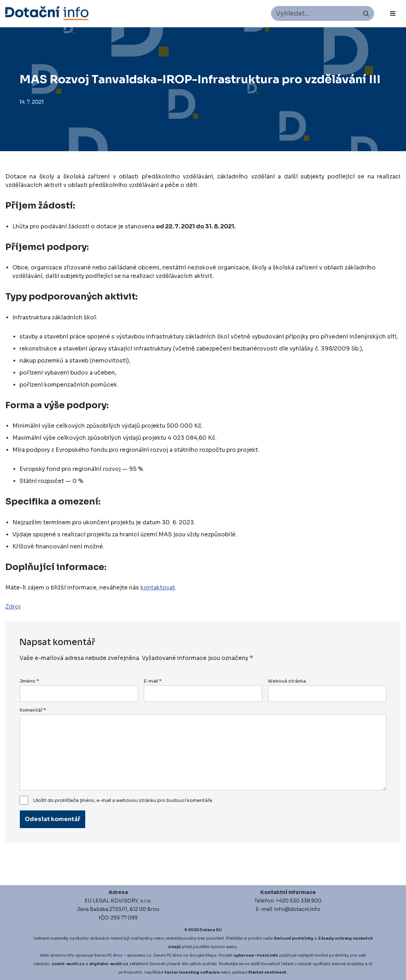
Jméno (29, 681)
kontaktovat (158, 588)
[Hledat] (315, 13)
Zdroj (13, 607)
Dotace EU (211, 930)
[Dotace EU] (47, 13)
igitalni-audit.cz (110, 964)
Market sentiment (267, 972)
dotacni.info (62, 955)
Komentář (33, 710)
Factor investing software (192, 972)
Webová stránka (287, 681)
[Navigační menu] (393, 13)
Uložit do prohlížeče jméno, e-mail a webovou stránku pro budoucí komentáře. (123, 800)
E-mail (153, 681)
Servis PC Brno (108, 955)
